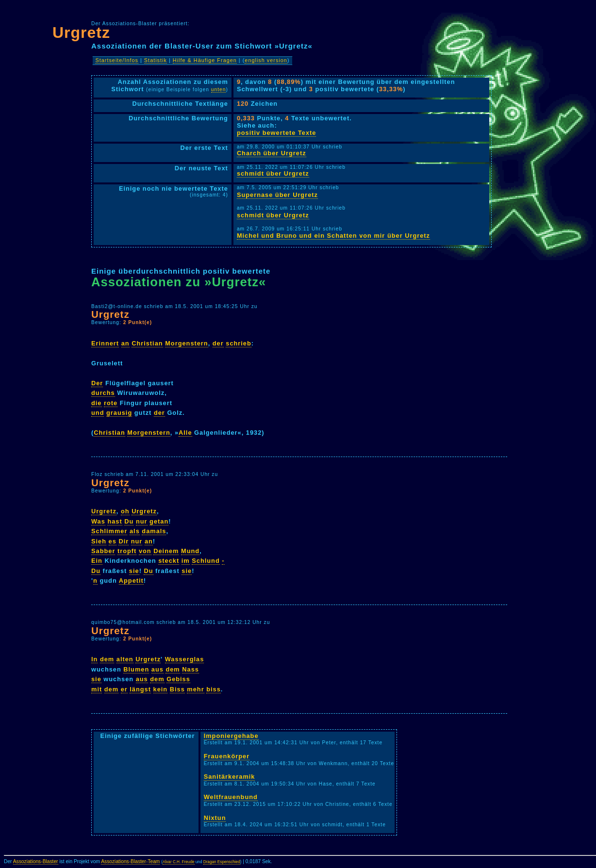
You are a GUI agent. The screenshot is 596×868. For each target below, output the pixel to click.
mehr (195, 689)
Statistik (156, 60)
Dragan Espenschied (222, 862)
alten (125, 659)
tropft (127, 551)
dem (107, 659)
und (98, 413)
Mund (190, 551)
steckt (169, 561)
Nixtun (215, 818)
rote (111, 403)
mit (97, 689)
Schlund (206, 561)
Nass (190, 669)
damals (154, 531)
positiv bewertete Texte (277, 133)
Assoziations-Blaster (36, 861)
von (145, 551)
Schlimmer (109, 531)
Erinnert (105, 343)
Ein (97, 561)
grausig (119, 413)
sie (134, 571)
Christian (147, 343)
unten (219, 90)
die (97, 403)
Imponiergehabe (231, 736)
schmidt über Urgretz (273, 173)
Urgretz (81, 33)
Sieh (99, 541)
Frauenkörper (227, 756)
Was (98, 521)
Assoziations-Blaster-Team (130, 861)
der (218, 343)
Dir (124, 541)
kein (161, 689)
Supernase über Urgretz (277, 195)
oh (125, 511)
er (124, 689)
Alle (185, 433)
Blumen (136, 669)
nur (142, 521)
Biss (177, 689)
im (186, 561)
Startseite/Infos (117, 60)
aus (157, 669)
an (125, 343)
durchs (103, 393)
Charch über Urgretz (272, 153)
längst (140, 689)
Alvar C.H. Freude (179, 862)
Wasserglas (185, 659)
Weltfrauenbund (231, 797)
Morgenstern (187, 343)
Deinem (166, 551)
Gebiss (178, 679)
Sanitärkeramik (230, 777)
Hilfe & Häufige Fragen (205, 60)
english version (266, 60)
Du (129, 521)
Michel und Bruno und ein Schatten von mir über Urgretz (333, 236)
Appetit (131, 581)
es (113, 541)
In (94, 659)
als (135, 531)
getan (159, 521)
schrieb (239, 343)
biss (214, 689)
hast (115, 521)
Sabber (103, 551)
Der (97, 383)
